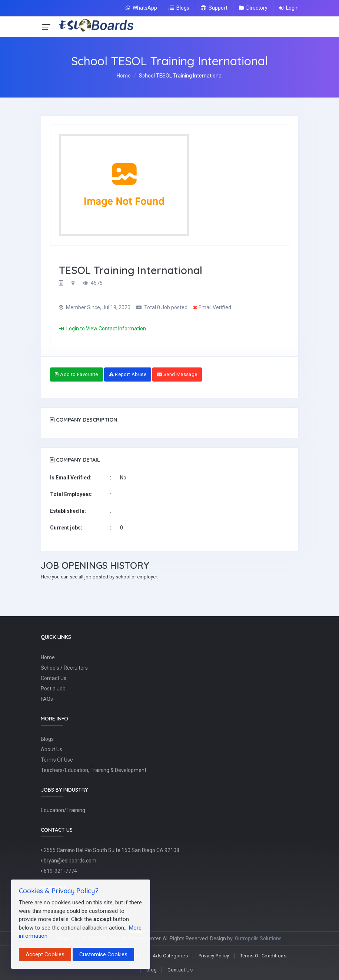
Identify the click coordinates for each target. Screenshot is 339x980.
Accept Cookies (45, 954)
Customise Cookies (103, 954)
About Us (51, 749)
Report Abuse (128, 374)
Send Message (177, 374)
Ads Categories (170, 956)
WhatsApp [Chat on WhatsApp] (141, 8)
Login (289, 8)
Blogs (179, 8)
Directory (253, 8)
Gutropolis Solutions (258, 938)
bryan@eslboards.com (69, 861)
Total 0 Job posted (162, 307)
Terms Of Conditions (263, 956)
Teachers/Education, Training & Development (94, 770)
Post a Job (53, 689)
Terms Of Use (57, 760)
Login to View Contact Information (103, 329)
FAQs (47, 699)
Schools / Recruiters (64, 668)
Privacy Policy (214, 956)
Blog (152, 970)
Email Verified (212, 307)
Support (214, 8)
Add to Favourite (77, 374)
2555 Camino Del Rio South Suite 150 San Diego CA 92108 (110, 850)
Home (124, 76)
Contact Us (54, 678)
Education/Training (63, 810)
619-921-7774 (59, 871)
